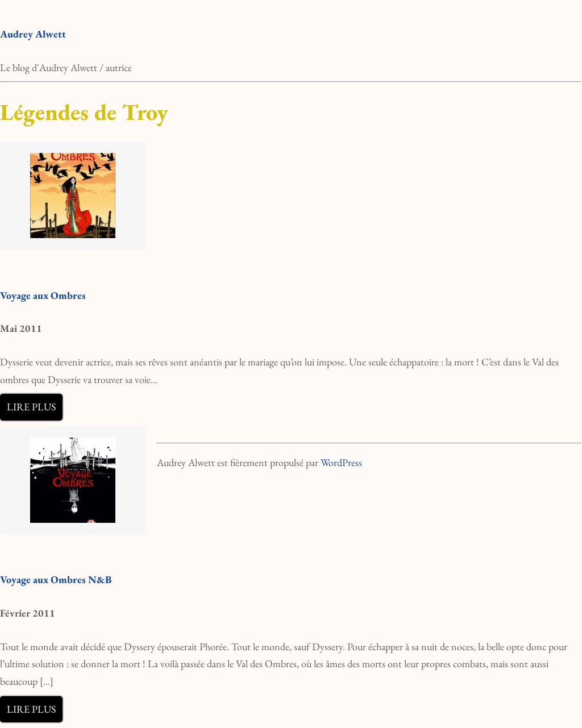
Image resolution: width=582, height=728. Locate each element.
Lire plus (31, 407)
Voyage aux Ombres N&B (56, 579)
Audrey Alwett (33, 34)
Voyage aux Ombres (43, 295)
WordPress (341, 462)
